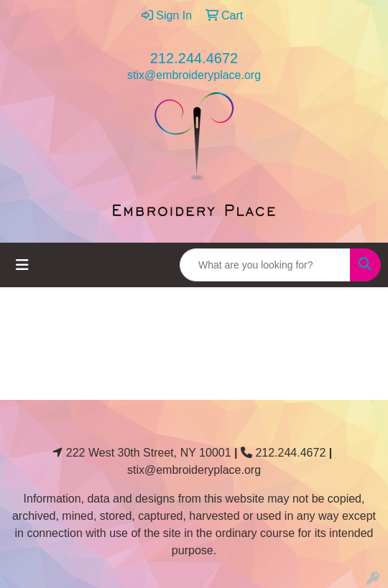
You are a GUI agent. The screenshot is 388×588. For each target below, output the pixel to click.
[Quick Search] (265, 265)
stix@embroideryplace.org (194, 75)
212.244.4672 (194, 58)
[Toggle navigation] (22, 265)
